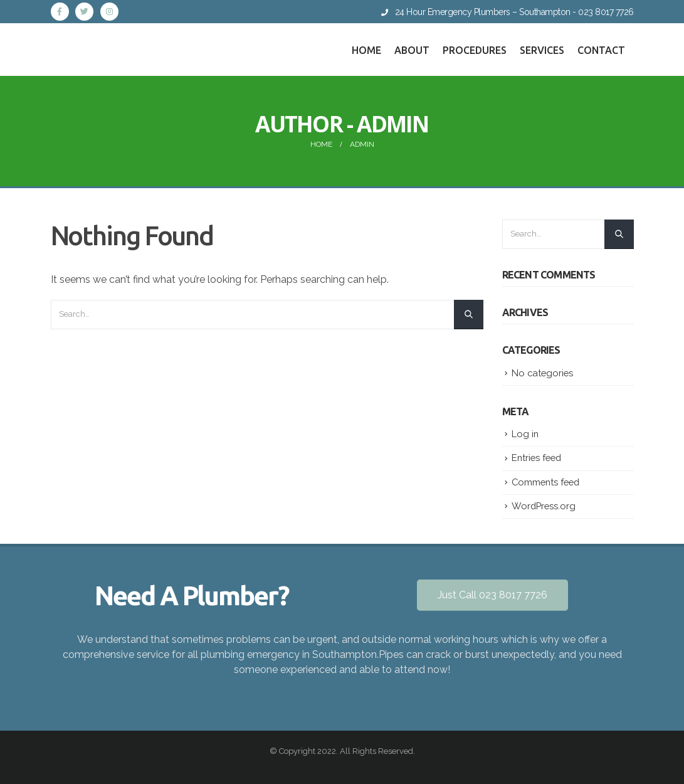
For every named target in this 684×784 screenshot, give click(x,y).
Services (542, 50)
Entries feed (536, 458)
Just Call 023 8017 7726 (492, 595)
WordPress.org (544, 506)
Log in (525, 434)
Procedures (475, 50)
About (412, 50)
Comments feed (545, 482)
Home (366, 50)
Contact (601, 50)
